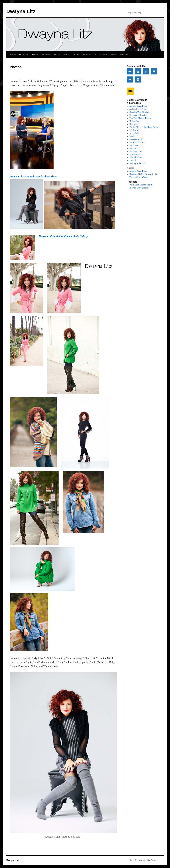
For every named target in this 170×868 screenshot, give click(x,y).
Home (13, 55)
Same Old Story (136, 151)
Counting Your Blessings (140, 112)
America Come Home (138, 106)
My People (134, 145)
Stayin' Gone (135, 154)
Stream (86, 55)
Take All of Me (136, 157)
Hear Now (24, 55)
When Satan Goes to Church (141, 185)
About (66, 55)
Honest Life (134, 124)
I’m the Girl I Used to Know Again (144, 127)
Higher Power (135, 121)
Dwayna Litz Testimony (139, 188)
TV (95, 55)
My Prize (133, 148)
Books (114, 55)
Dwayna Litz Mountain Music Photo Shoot (33, 177)
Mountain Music (136, 139)
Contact (76, 55)
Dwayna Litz (21, 11)
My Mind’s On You (137, 142)
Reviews (46, 55)
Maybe (132, 136)
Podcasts (125, 55)
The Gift (133, 160)
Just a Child (134, 133)
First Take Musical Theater (140, 118)
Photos (35, 55)
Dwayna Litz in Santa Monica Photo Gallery (63, 236)
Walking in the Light (138, 163)
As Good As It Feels (138, 109)
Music (57, 55)
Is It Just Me (135, 130)
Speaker (103, 55)
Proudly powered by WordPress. (143, 860)
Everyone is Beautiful (138, 115)
